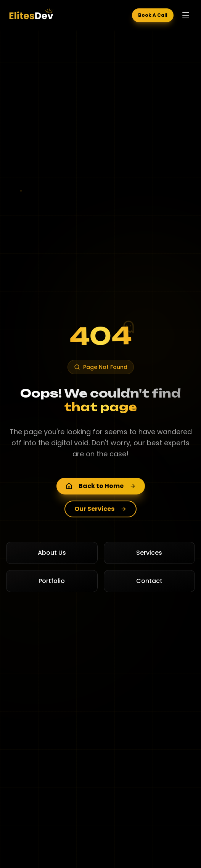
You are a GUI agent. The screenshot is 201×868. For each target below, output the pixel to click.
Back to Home (101, 486)
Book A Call (153, 15)
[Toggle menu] (186, 15)
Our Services (100, 509)
